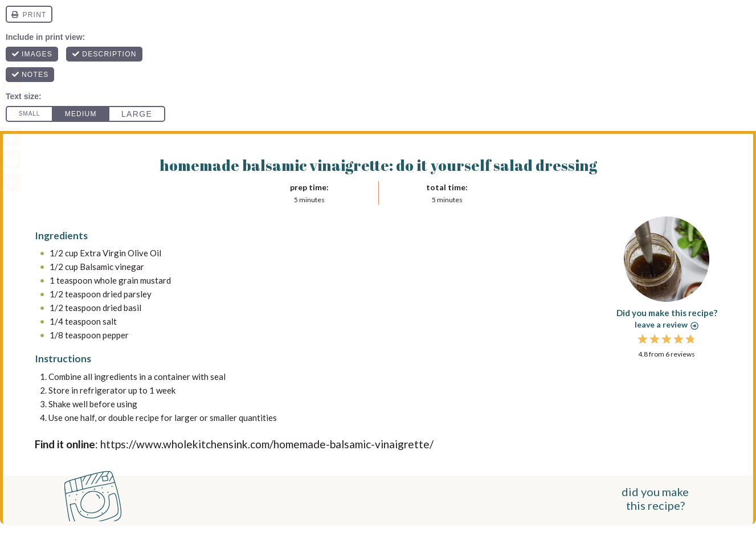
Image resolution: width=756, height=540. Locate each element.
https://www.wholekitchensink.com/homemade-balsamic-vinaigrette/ (267, 444)
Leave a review (667, 324)
